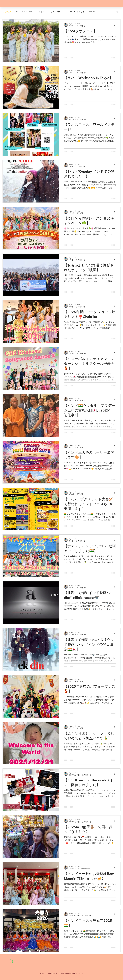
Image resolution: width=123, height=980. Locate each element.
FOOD (92, 12)
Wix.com (79, 973)
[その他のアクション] (115, 25)
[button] (117, 12)
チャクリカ (55, 12)
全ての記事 (7, 12)
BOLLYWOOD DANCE (25, 12)
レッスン (43, 12)
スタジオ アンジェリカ (75, 12)
